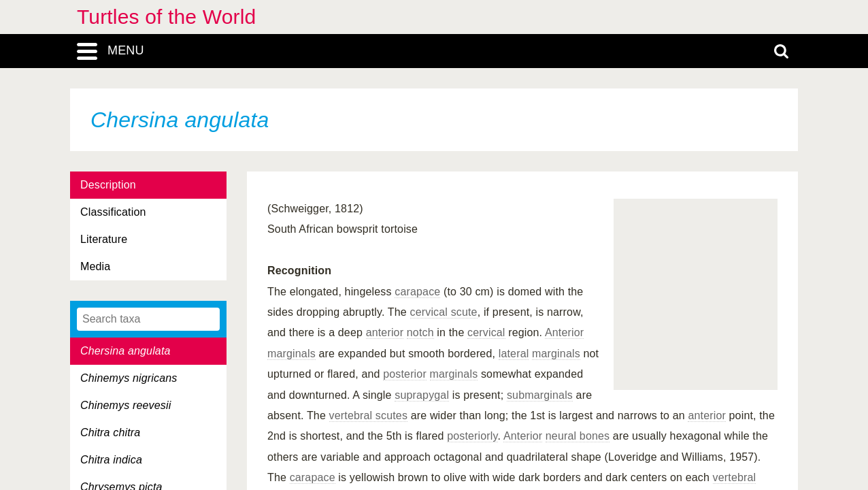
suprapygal (422, 395)
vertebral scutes (369, 415)
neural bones (578, 436)
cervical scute (444, 312)
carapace (417, 292)
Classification (113, 212)
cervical (486, 332)
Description (108, 185)
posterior (405, 374)
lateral (514, 354)
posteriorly (472, 436)
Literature (104, 239)
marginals (291, 354)
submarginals (540, 395)
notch (420, 332)
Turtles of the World (166, 17)
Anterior (564, 332)
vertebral (735, 477)
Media (95, 266)
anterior (385, 332)
